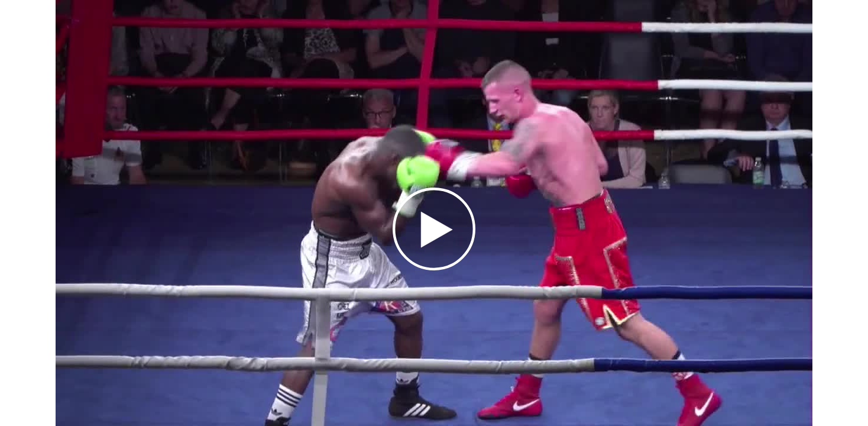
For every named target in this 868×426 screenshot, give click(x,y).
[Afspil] (434, 267)
